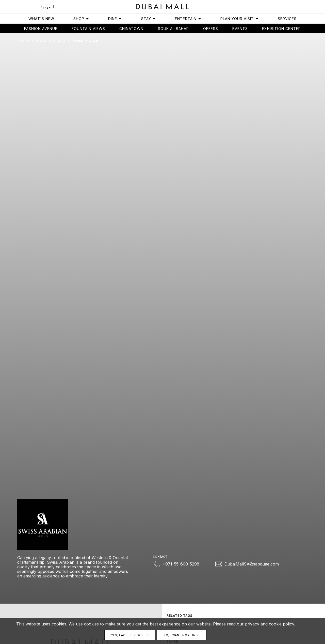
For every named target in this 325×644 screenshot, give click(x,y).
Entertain (188, 19)
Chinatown (131, 29)
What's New (41, 19)
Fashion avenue (41, 29)
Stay (149, 19)
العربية (47, 7)
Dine (115, 19)
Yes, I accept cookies (130, 635)
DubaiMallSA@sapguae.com (252, 564)
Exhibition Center (281, 29)
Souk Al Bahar (173, 29)
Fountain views (88, 29)
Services (287, 19)
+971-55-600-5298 (181, 564)
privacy (252, 624)
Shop (81, 19)
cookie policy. (282, 624)
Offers (211, 29)
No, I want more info (182, 635)
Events (240, 29)
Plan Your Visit (240, 19)
